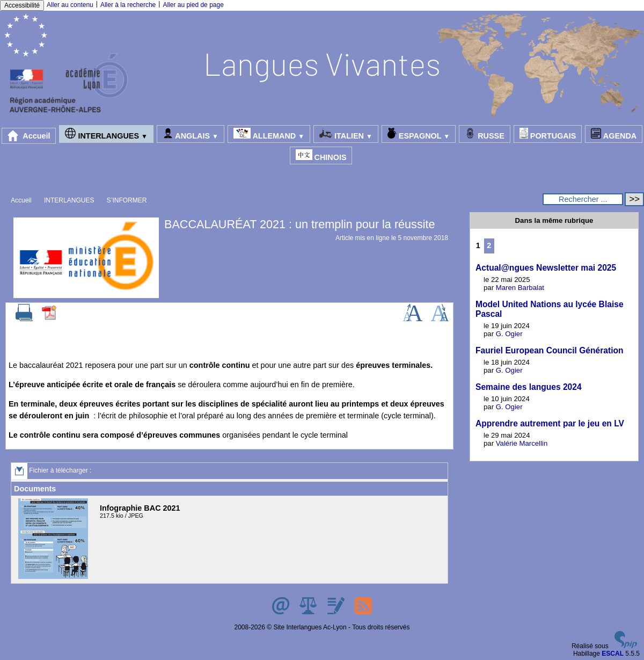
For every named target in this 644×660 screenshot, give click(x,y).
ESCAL (613, 654)
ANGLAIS (191, 134)
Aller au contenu (70, 5)
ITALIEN (346, 134)
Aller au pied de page (193, 5)
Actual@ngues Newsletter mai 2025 (546, 268)
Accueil (29, 136)
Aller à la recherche (128, 5)
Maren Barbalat (520, 288)
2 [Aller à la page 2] (489, 245)
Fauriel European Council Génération (550, 350)
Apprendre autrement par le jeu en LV (550, 423)
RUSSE (485, 134)
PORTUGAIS (548, 134)
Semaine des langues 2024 (529, 387)
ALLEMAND (269, 134)
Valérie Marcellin (522, 443)
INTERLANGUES (106, 134)
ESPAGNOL (419, 134)
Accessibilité (22, 5)
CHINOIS (321, 155)
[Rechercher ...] (583, 199)
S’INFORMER (127, 200)
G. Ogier (509, 334)
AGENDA (614, 134)
